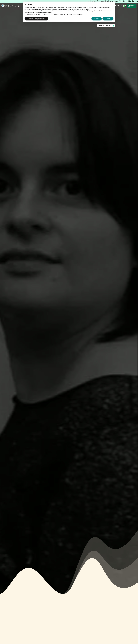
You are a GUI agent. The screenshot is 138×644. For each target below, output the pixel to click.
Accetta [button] (108, 19)
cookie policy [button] (85, 9)
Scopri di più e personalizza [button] (36, 19)
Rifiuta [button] (97, 19)
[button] (118, 6)
